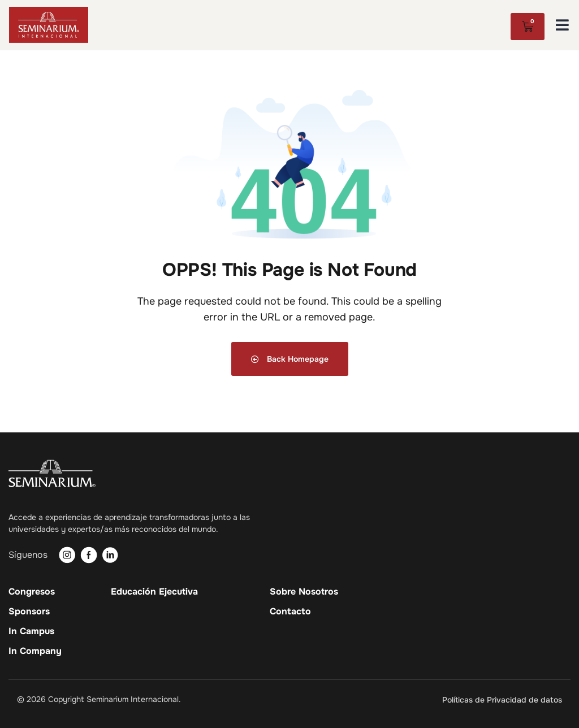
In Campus (31, 631)
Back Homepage (290, 359)
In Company (35, 651)
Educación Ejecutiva (154, 592)
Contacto (290, 612)
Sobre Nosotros (304, 592)
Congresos (32, 592)
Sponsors (29, 612)
